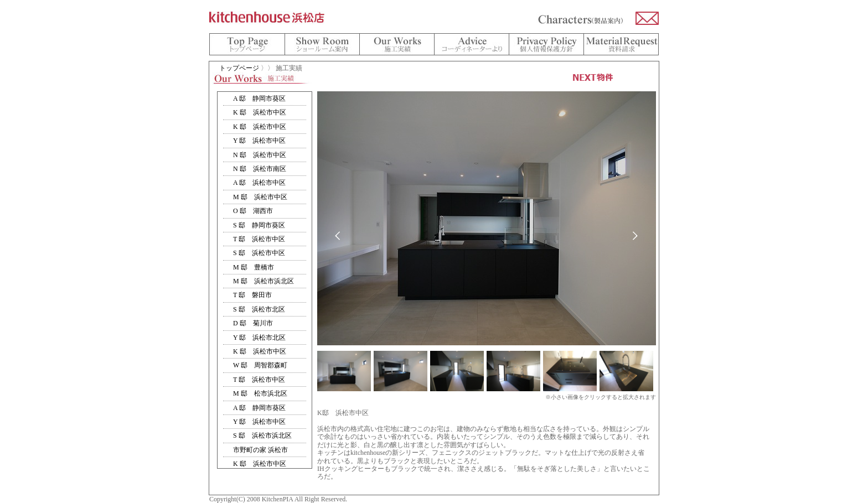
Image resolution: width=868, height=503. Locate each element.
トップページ (239, 68)
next (635, 236)
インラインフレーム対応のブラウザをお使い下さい (265, 280)
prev (338, 236)
